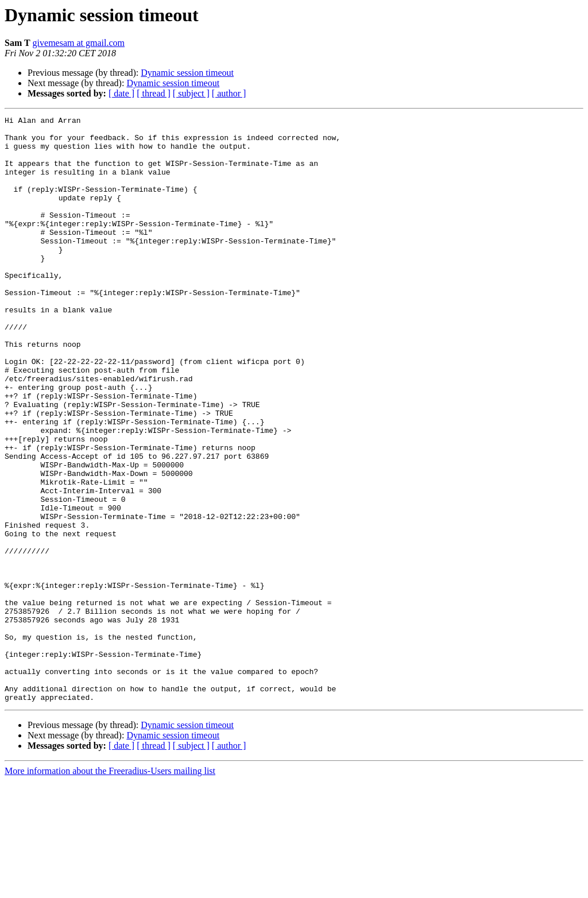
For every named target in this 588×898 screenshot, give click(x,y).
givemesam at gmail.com (79, 43)
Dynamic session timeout (187, 73)
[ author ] (229, 93)
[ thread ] (154, 93)
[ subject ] (191, 93)
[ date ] (121, 93)
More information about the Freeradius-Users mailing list (110, 888)
